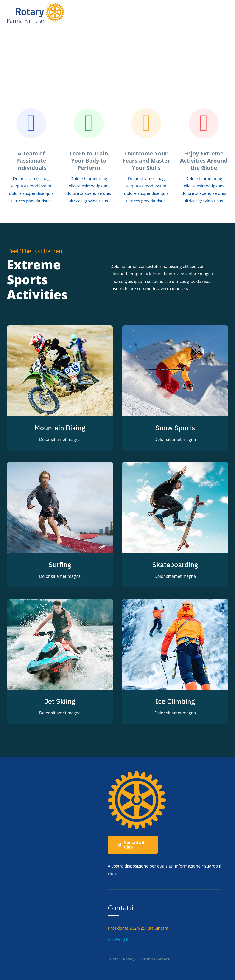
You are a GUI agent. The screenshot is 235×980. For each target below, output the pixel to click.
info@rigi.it (118, 940)
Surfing (60, 565)
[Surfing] (60, 466)
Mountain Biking (60, 428)
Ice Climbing (175, 701)
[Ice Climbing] (175, 602)
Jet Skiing (60, 701)
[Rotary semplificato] (36, 4)
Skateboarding (175, 565)
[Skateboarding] (175, 466)
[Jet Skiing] (60, 602)
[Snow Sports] (175, 329)
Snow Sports (175, 428)
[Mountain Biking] (60, 329)
